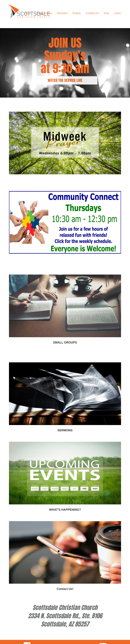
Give (107, 13)
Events (77, 13)
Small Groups (44, 13)
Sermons (62, 13)
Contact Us (92, 13)
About (27, 13)
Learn (118, 13)
